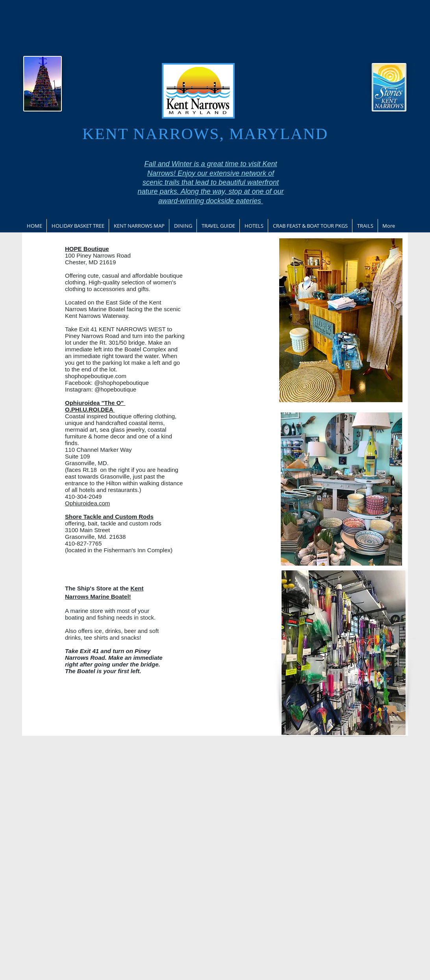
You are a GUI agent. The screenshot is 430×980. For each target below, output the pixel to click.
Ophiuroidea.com (87, 503)
